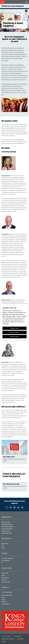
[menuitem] (14, 522)
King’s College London (9, 457)
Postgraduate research (7, 526)
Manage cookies (15, 328)
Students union (5, 577)
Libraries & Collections (7, 558)
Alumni (3, 548)
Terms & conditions (6, 636)
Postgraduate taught (7, 524)
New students (5, 544)
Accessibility (20, 639)
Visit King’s (4, 580)
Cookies (4, 642)
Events (3, 575)
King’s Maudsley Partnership (11, 484)
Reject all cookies (14, 332)
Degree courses (6, 522)
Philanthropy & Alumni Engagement (13, 6)
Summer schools (6, 531)
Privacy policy (17, 636)
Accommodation (6, 560)
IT (2, 563)
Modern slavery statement (8, 639)
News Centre (5, 573)
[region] (14, 322)
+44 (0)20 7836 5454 (7, 592)
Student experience (6, 533)
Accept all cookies (14, 337)
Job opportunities (6, 582)
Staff (3, 546)
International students (7, 529)
